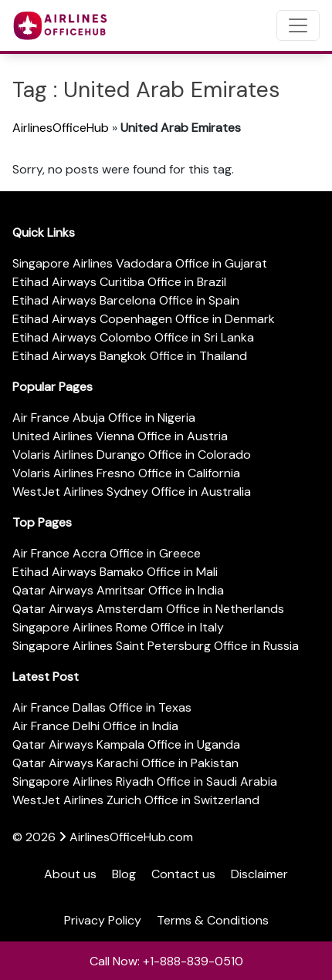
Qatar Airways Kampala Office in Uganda (126, 744)
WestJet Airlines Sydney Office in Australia (132, 492)
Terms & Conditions (213, 920)
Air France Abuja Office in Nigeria (104, 418)
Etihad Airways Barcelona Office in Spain (126, 300)
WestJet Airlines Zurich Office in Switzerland (136, 800)
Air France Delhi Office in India (95, 726)
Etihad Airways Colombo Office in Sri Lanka (133, 337)
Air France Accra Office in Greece (107, 553)
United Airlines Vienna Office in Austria (120, 436)
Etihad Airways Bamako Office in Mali (115, 572)
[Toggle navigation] (298, 25)
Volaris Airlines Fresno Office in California (126, 473)
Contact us (183, 874)
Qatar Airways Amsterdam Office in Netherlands (148, 609)
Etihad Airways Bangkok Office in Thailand (130, 356)
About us (70, 874)
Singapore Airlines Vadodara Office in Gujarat (140, 263)
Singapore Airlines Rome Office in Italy (118, 627)
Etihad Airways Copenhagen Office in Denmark (144, 319)
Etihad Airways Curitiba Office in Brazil (119, 282)
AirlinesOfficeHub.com (131, 837)
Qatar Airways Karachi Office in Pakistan (125, 763)
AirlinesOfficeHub (61, 128)
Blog (124, 874)
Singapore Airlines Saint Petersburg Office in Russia (156, 646)
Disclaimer (259, 874)
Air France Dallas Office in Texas (102, 707)
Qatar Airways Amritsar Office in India (118, 590)
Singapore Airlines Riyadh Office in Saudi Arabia (145, 781)
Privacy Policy (103, 920)
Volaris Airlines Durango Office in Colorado (132, 455)
